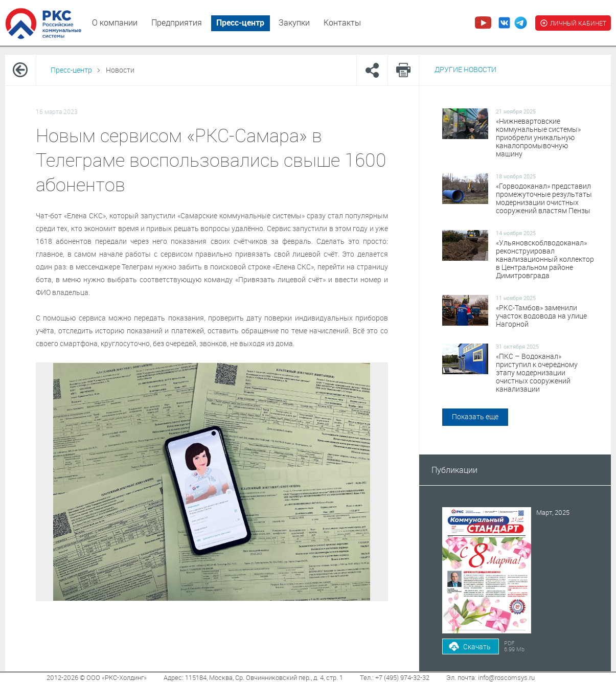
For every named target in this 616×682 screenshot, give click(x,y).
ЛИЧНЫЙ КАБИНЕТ (573, 23)
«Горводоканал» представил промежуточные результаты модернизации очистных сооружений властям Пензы (544, 198)
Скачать (477, 646)
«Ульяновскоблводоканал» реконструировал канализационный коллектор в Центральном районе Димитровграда (545, 259)
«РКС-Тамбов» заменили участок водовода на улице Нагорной (541, 316)
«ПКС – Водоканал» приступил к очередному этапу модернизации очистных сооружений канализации (537, 373)
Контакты (342, 22)
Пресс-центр (240, 22)
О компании (115, 22)
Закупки (294, 22)
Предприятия (177, 22)
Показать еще (475, 416)
